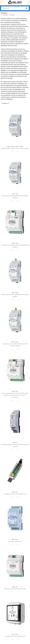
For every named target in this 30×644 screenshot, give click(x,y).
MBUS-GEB (15, 187)
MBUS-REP (15, 553)
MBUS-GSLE (15, 371)
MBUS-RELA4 (15, 509)
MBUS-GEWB (15, 279)
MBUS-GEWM (15, 325)
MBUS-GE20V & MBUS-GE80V (15, 143)
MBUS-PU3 (15, 465)
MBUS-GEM (15, 233)
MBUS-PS (15, 419)
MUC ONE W (15, 642)
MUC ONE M (15, 597)
